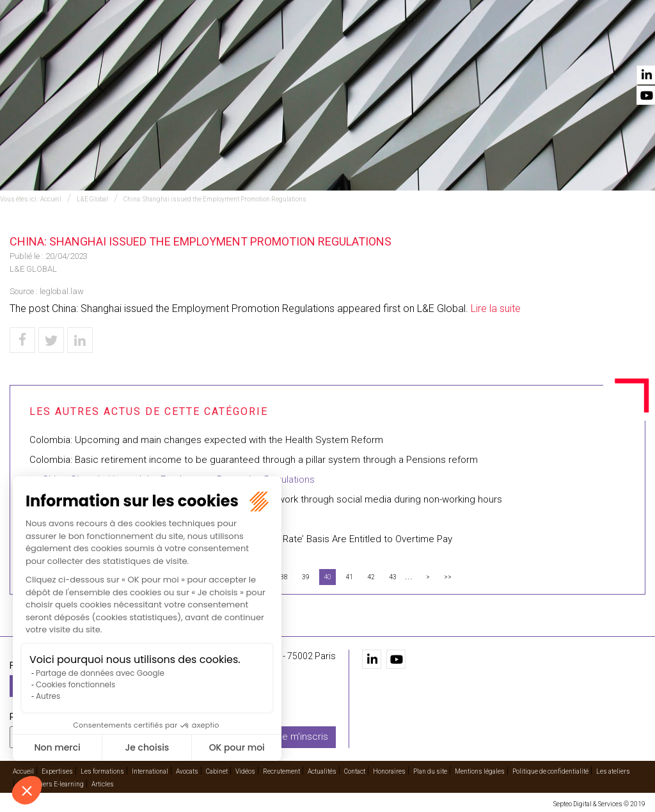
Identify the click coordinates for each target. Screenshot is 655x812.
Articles (103, 784)
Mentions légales (480, 771)
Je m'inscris (303, 737)
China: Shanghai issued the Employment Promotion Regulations (215, 199)
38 (284, 577)
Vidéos (452, 45)
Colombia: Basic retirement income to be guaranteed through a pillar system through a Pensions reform (254, 460)
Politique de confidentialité (550, 771)
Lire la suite (496, 308)
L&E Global (92, 199)
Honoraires (389, 771)
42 (371, 577)
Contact (625, 45)
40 (327, 577)
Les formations (228, 45)
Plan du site (430, 771)
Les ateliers (613, 771)
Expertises (159, 45)
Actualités (572, 45)
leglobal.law (62, 291)
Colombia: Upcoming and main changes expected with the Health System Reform (206, 440)
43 (393, 577)
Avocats (366, 45)
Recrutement (507, 45)
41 (349, 577)
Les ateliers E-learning (51, 784)
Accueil (109, 45)
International (305, 45)
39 (306, 577)
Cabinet (412, 45)
